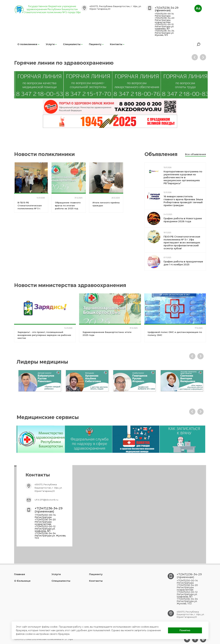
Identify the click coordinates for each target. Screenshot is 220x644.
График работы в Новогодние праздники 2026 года (183, 220)
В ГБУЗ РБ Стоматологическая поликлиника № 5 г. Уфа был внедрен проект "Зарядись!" (30, 208)
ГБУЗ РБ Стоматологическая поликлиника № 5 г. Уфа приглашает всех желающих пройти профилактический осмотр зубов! (182, 243)
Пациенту (96, 44)
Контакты (117, 44)
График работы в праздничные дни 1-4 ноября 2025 (183, 263)
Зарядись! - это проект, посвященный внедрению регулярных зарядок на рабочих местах (44, 335)
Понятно (185, 630)
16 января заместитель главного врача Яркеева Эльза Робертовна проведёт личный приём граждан (183, 201)
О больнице (22, 581)
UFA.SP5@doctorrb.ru (46, 500)
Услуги (51, 44)
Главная (20, 574)
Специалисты (73, 44)
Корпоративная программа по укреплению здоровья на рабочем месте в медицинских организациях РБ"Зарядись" (183, 177)
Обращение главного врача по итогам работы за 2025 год (68, 205)
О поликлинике (28, 44)
